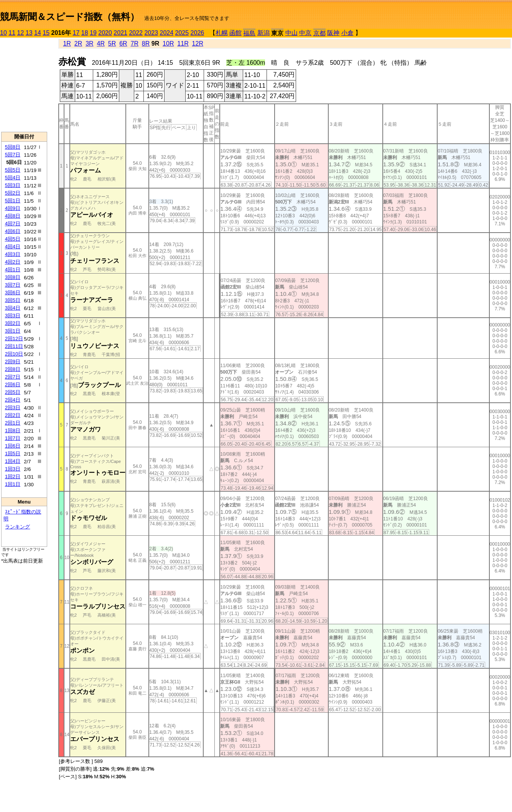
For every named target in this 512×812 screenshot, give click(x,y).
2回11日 (14, 346)
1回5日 (13, 454)
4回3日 (13, 254)
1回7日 (13, 438)
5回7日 (13, 155)
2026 (198, 33)
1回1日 (13, 484)
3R (89, 43)
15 (46, 33)
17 (76, 33)
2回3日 (13, 408)
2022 (136, 33)
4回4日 (13, 247)
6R (123, 43)
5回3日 (13, 185)
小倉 (347, 33)
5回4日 (13, 178)
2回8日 (13, 369)
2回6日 (13, 385)
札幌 (222, 33)
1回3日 (13, 469)
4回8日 (13, 216)
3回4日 (13, 308)
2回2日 (13, 415)
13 (29, 33)
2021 (120, 33)
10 (3, 33)
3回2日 (13, 323)
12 (21, 33)
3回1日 (13, 331)
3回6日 (13, 293)
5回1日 (13, 201)
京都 (319, 33)
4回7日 (13, 224)
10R (168, 43)
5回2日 (13, 193)
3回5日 (13, 300)
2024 (166, 33)
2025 (182, 33)
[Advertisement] (24, 85)
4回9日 (13, 208)
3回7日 (13, 285)
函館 (235, 33)
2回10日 (14, 354)
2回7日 (13, 377)
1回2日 (13, 477)
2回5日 (13, 392)
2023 (151, 33)
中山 (291, 33)
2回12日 (14, 339)
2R (78, 43)
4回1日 (13, 270)
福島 (249, 33)
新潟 (263, 33)
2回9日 (13, 362)
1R (67, 43)
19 (93, 33)
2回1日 (13, 423)
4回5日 (13, 239)
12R (198, 43)
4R (100, 43)
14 (38, 33)
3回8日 (13, 277)
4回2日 (13, 262)
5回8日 (13, 147)
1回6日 (13, 446)
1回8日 (13, 431)
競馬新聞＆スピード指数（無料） (70, 17)
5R (112, 43)
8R (146, 43)
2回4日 (13, 400)
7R (135, 43)
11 (12, 33)
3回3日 (13, 316)
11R (183, 43)
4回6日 (13, 231)
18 (85, 33)
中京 (305, 33)
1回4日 (13, 461)
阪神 (333, 33)
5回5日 (13, 170)
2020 (105, 33)
